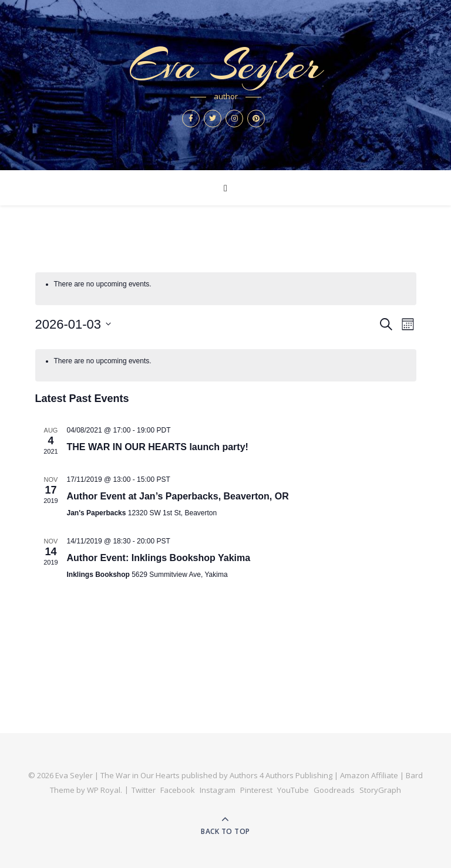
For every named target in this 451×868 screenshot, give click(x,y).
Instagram (218, 790)
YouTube (293, 790)
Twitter (144, 790)
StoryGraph (380, 790)
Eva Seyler (225, 65)
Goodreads (334, 790)
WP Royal (104, 790)
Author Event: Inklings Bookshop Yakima (159, 558)
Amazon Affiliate (369, 775)
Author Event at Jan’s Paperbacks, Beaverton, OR (178, 496)
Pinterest (256, 790)
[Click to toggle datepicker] (73, 324)
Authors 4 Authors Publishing (281, 775)
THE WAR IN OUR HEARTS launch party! (158, 447)
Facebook (178, 790)
